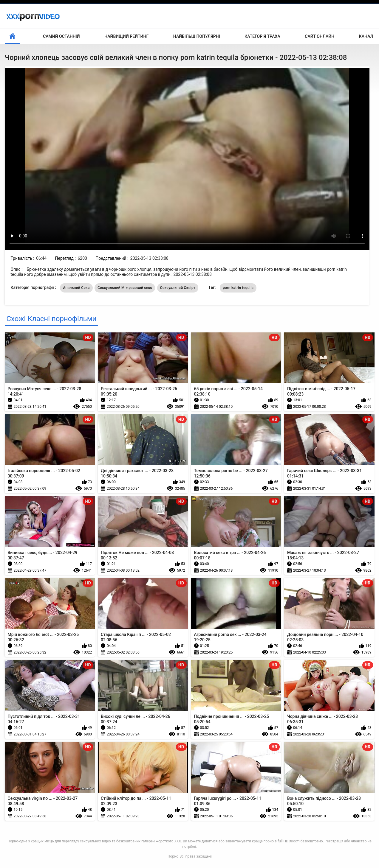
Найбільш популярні (197, 36)
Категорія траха (262, 36)
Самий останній (61, 36)
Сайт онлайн (320, 36)
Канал (366, 36)
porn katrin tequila (238, 288)
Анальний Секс (76, 288)
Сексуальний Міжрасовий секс (125, 288)
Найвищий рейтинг (126, 36)
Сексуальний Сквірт (178, 288)
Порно (173, 856)
